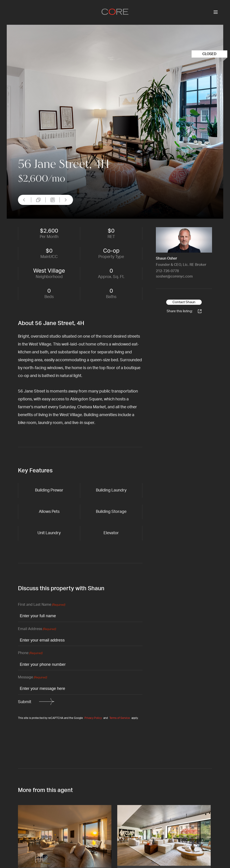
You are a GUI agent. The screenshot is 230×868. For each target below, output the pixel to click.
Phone (30, 653)
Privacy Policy (93, 718)
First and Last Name (42, 605)
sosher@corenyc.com (174, 276)
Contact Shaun (184, 302)
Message (32, 678)
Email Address (37, 629)
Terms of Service (120, 718)
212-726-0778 (167, 271)
